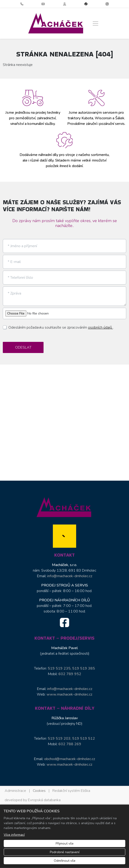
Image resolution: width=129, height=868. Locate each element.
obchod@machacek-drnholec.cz (70, 759)
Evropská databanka (44, 800)
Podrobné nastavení (65, 852)
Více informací (14, 835)
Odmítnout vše (65, 861)
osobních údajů (100, 327)
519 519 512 (84, 738)
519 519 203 (59, 738)
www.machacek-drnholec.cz (69, 694)
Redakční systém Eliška (71, 791)
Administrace (15, 791)
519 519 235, (60, 668)
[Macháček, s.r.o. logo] (56, 23)
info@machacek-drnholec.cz (70, 576)
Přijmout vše (65, 844)
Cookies (39, 791)
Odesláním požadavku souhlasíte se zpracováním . (61, 327)
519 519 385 (84, 668)
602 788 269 (70, 744)
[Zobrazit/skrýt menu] (95, 23)
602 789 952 (70, 674)
